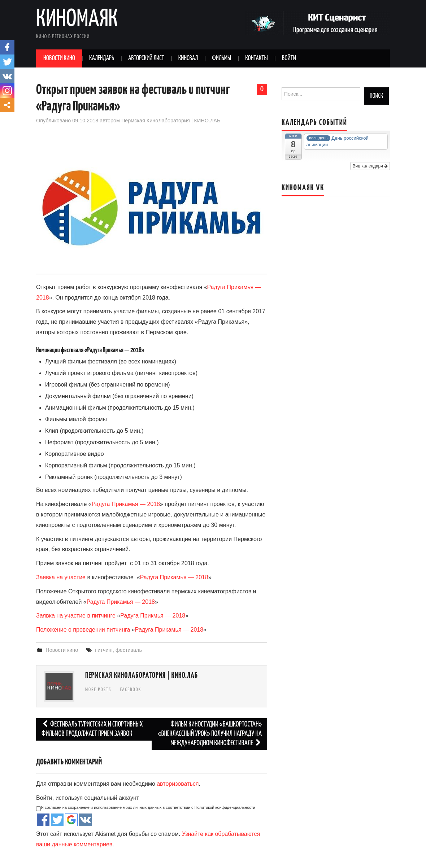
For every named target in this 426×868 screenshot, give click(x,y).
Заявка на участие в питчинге (76, 616)
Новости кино (59, 58)
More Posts (98, 690)
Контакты (256, 58)
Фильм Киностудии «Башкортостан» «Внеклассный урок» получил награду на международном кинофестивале (210, 734)
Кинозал (188, 58)
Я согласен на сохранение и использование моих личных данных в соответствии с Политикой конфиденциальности (146, 808)
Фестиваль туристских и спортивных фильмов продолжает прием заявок (92, 729)
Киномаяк (77, 19)
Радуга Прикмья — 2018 (153, 616)
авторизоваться (178, 784)
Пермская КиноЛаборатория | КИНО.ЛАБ (171, 121)
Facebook (131, 690)
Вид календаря (370, 166)
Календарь (102, 58)
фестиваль (129, 650)
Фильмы (221, 58)
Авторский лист (146, 58)
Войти (289, 58)
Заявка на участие (61, 577)
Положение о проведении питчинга (83, 630)
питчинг (104, 650)
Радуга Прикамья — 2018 (126, 504)
